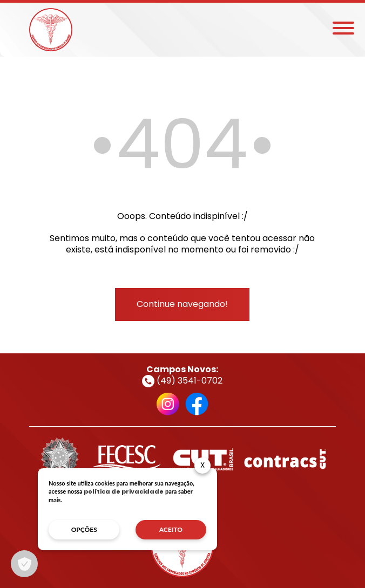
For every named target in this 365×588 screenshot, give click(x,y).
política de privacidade (124, 491)
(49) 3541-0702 (182, 381)
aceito (171, 529)
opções (84, 529)
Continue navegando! (182, 304)
